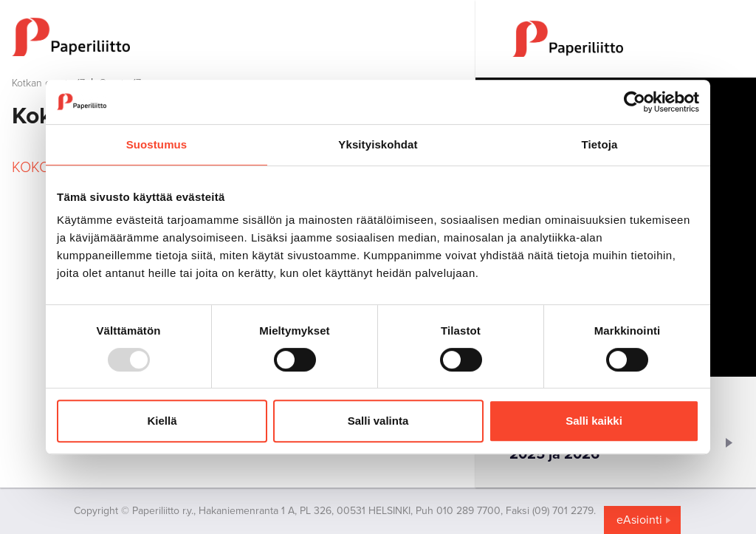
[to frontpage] (238, 37)
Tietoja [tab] (600, 144)
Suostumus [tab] (157, 144)
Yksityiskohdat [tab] (378, 144)
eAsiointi (639, 520)
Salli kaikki (594, 421)
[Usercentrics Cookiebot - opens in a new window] (635, 102)
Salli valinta (378, 421)
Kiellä (162, 421)
